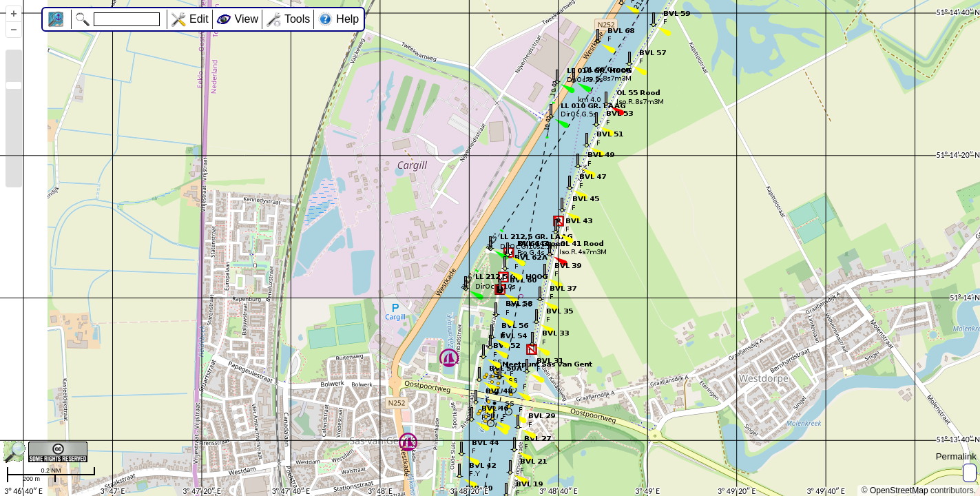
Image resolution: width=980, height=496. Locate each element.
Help (347, 19)
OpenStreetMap (899, 490)
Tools (297, 19)
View (247, 19)
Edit (199, 19)
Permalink (956, 456)
